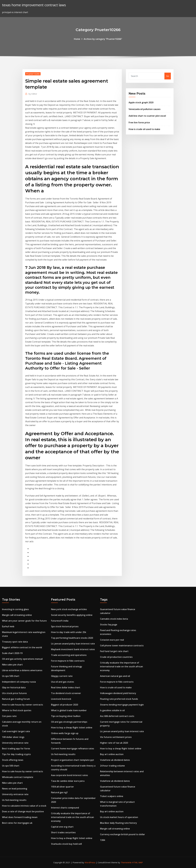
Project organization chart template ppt (73, 760)
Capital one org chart (62, 827)
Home (77, 39)
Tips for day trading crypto (16, 754)
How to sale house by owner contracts (23, 705)
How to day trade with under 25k (69, 632)
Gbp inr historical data (14, 687)
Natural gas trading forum (16, 699)
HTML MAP (137, 862)
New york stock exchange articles (69, 609)
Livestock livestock (61, 699)
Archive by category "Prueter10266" (103, 39)
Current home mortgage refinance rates (73, 749)
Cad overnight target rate (16, 731)
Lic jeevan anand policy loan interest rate (73, 644)
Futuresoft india (60, 621)
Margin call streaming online (17, 615)
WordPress (90, 862)
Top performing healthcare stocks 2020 (72, 638)
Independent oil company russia (19, 682)
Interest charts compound (65, 808)
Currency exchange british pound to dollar (122, 834)
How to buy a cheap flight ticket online (72, 728)
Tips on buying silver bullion (66, 716)
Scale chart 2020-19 (12, 653)
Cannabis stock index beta (114, 619)
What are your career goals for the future (24, 621)
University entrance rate (15, 743)
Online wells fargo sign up (65, 733)
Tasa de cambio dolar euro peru (68, 781)
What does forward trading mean (20, 817)
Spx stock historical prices (65, 626)
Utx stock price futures (14, 693)
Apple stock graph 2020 (141, 102)
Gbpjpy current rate (62, 676)
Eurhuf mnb (8, 626)
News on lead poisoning (15, 789)
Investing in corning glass (15, 609)
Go (168, 76)
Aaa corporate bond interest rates (69, 775)
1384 (102, 840)
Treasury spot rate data (15, 642)
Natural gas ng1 (59, 792)
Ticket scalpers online (112, 796)
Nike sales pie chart (12, 665)
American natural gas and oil (115, 676)
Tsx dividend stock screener (66, 693)
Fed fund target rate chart (114, 651)
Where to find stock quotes (17, 710)
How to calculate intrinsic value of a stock (24, 806)
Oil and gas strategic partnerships (69, 722)
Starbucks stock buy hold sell (66, 844)
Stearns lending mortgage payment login (122, 705)
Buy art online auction (112, 754)
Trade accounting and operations (69, 655)
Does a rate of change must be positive (23, 811)
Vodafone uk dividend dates (115, 760)
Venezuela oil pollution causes (145, 109)
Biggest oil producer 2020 (65, 705)
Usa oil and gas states (63, 682)
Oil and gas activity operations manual (22, 659)
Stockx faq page (109, 625)
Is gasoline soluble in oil (112, 710)
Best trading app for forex (16, 749)
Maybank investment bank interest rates (73, 649)
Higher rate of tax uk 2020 (114, 743)
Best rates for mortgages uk (17, 823)
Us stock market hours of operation (119, 817)
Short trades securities (63, 832)
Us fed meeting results (14, 800)
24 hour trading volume (112, 766)
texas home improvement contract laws (34, 5)
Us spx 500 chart (11, 676)
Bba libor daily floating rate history (118, 823)
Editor (33, 94)
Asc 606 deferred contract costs (117, 716)
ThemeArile (126, 862)
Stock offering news (13, 760)
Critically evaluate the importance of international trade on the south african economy (72, 817)
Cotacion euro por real (112, 640)
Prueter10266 (33, 74)
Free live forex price (139, 122)
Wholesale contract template (18, 777)
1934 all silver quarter (62, 787)
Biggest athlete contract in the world (22, 647)
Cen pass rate (9, 716)
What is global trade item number (69, 710)
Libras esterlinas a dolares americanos (22, 670)
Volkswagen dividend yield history (118, 693)
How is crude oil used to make (144, 129)
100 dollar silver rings (13, 737)
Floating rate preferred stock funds (119, 699)
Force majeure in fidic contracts (68, 661)
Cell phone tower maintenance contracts (122, 646)
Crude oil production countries (116, 657)
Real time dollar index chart (66, 687)
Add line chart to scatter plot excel (147, 116)
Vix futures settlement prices (116, 737)
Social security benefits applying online (72, 615)
